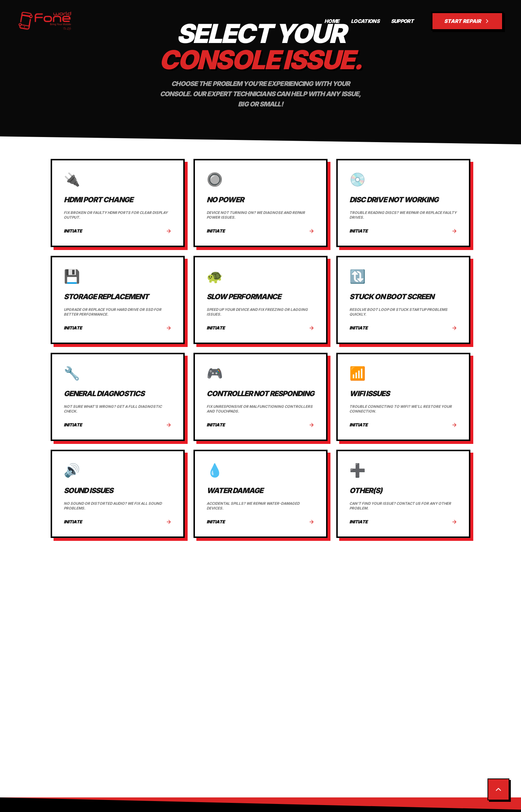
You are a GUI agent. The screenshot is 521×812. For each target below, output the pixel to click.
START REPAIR (467, 21)
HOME (332, 21)
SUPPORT (402, 21)
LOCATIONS (365, 21)
